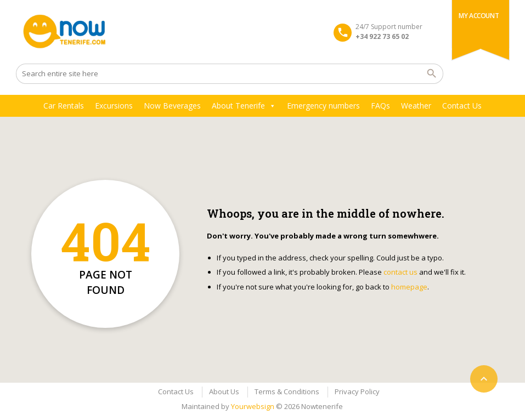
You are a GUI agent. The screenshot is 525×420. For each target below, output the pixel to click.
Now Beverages (172, 106)
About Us (224, 391)
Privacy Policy (357, 391)
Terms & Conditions (287, 391)
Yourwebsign (253, 406)
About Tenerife (244, 106)
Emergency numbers (323, 106)
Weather (416, 106)
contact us (400, 272)
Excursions (114, 106)
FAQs (380, 106)
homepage (409, 287)
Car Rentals (64, 106)
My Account (479, 16)
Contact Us (462, 106)
